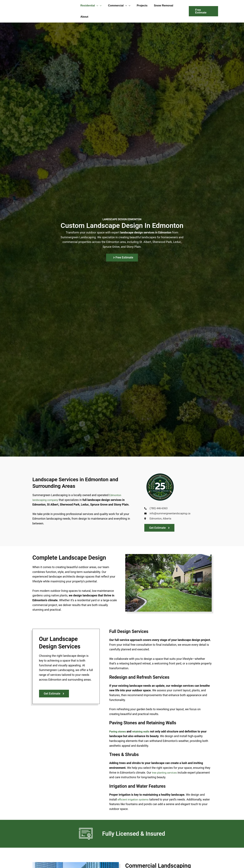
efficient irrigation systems (135, 801)
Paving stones (118, 733)
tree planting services (166, 774)
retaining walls (143, 733)
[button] (96, 6)
